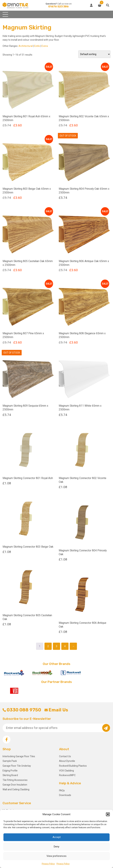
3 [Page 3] (56, 646)
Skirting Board (10, 775)
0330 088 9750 (22, 710)
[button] (108, 814)
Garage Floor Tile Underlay (17, 766)
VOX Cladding (66, 771)
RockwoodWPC (67, 775)
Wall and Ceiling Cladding (16, 789)
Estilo (37, 46)
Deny (56, 847)
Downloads (65, 795)
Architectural (26, 46)
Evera (45, 46)
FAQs (62, 790)
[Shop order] (94, 54)
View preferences (56, 856)
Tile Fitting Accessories (15, 780)
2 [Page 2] (48, 646)
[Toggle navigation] (5, 14)
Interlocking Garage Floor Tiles (19, 756)
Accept (57, 837)
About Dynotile (67, 761)
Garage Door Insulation (15, 785)
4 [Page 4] (65, 646)
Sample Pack (10, 761)
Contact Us (65, 756)
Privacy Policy (48, 864)
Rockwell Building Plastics (73, 766)
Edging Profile (10, 771)
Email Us (56, 710)
